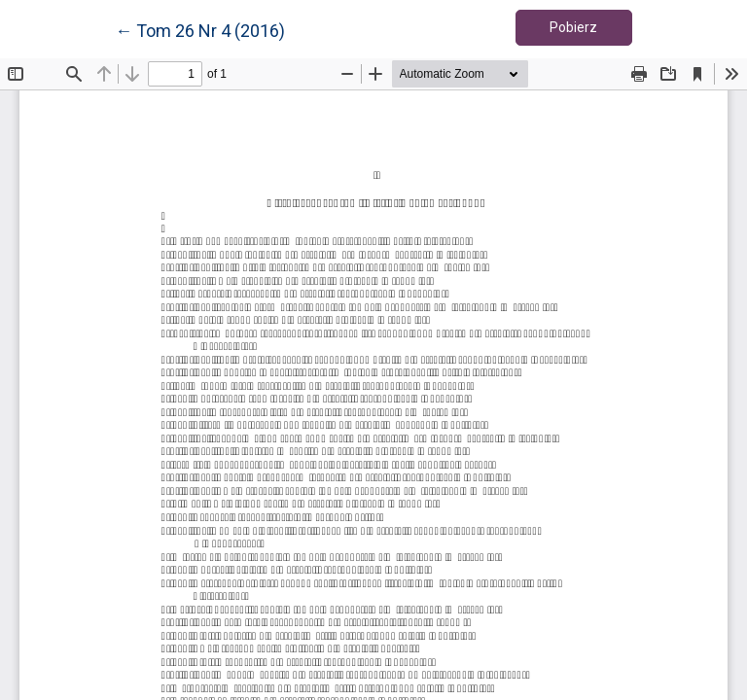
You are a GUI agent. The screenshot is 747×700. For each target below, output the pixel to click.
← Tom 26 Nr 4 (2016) (200, 29)
